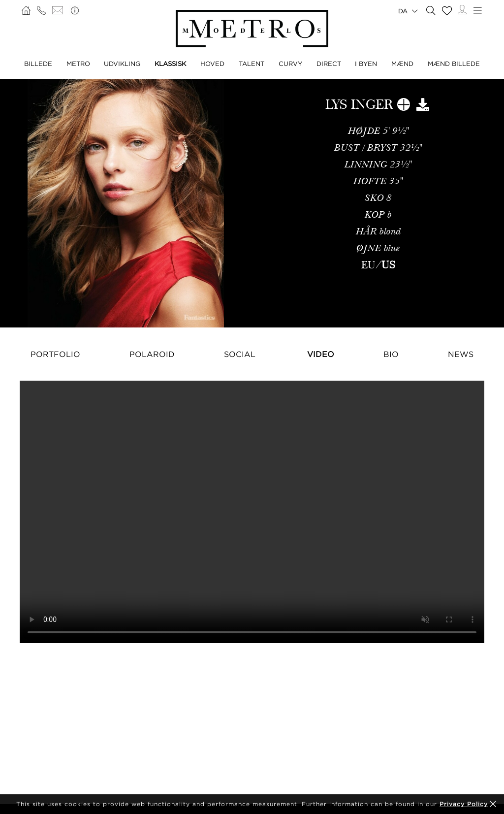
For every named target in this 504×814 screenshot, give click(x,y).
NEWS (461, 354)
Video (321, 354)
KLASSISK (170, 64)
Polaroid (152, 354)
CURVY (290, 64)
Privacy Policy (464, 804)
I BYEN (366, 64)
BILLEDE (38, 64)
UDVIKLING (122, 64)
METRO (78, 64)
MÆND (402, 64)
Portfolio (55, 354)
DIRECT (329, 64)
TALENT (252, 64)
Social (240, 354)
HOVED (212, 64)
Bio (391, 354)
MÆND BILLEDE (454, 64)
